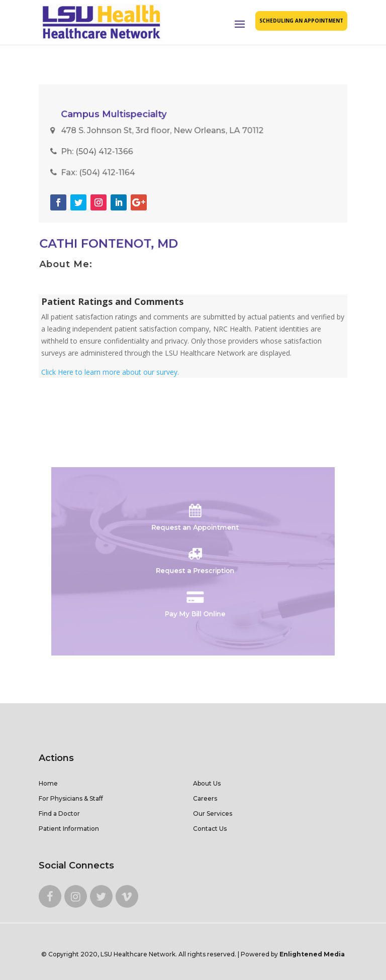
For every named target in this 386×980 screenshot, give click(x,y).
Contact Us (210, 829)
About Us (207, 783)
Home (48, 783)
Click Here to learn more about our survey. (110, 372)
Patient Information (69, 829)
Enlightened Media (312, 954)
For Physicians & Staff (71, 798)
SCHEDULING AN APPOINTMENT (301, 21)
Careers (205, 798)
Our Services (213, 813)
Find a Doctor (59, 813)
